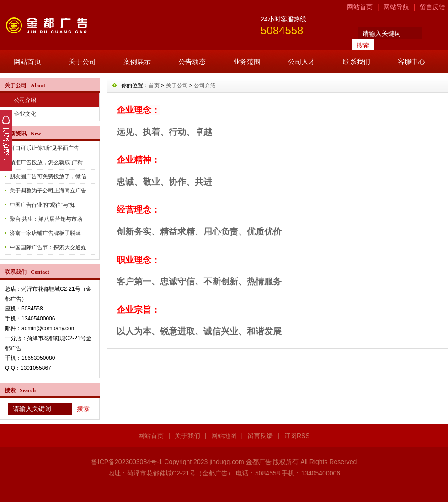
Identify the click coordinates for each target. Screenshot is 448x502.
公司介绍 (25, 100)
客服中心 (411, 61)
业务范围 (247, 61)
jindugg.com (227, 462)
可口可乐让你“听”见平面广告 (44, 148)
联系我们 (357, 61)
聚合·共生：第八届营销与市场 (46, 219)
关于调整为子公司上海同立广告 (48, 191)
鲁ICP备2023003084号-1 (127, 462)
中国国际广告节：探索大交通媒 (48, 247)
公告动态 (192, 61)
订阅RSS (297, 436)
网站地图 (224, 436)
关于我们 (187, 436)
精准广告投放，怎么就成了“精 (46, 162)
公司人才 (302, 61)
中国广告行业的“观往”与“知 (43, 205)
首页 (154, 85)
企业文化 (25, 114)
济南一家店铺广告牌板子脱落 (45, 233)
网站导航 (396, 7)
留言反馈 (432, 7)
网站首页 (360, 7)
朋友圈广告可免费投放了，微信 (48, 176)
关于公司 (82, 61)
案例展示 (137, 61)
